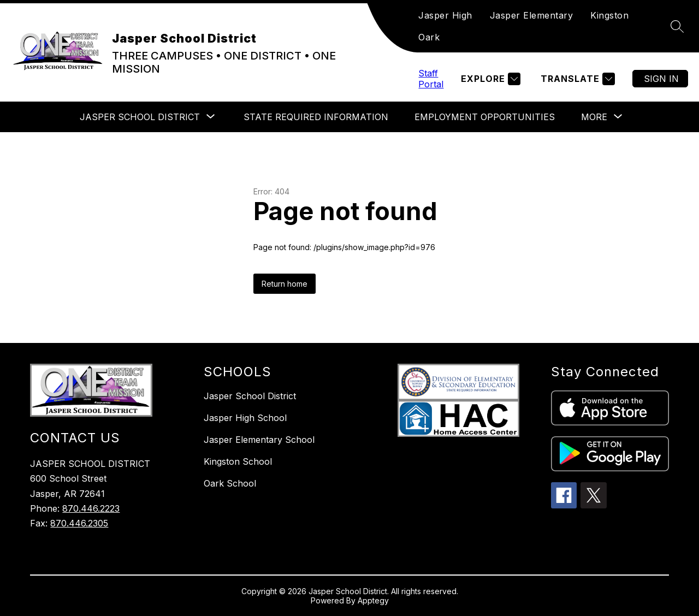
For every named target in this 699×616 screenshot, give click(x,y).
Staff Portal (431, 79)
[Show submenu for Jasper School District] (140, 117)
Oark (429, 37)
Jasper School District (250, 396)
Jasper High (445, 15)
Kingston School (238, 461)
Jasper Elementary (532, 15)
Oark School (230, 483)
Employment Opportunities (485, 117)
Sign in (661, 79)
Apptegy (373, 600)
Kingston (609, 15)
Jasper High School (245, 418)
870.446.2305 (79, 523)
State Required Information (316, 117)
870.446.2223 (91, 508)
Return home (285, 284)
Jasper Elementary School (259, 440)
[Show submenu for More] (594, 117)
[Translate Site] (576, 79)
